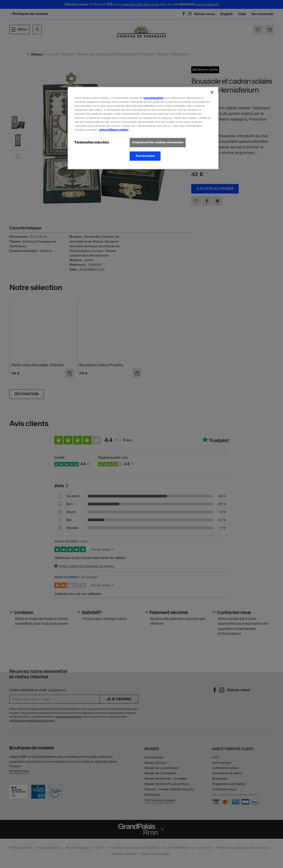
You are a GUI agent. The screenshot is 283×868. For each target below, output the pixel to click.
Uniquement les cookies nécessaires (158, 142)
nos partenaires (153, 98)
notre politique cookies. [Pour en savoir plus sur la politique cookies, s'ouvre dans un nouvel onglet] (114, 130)
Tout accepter (145, 156)
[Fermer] (212, 92)
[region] (143, 128)
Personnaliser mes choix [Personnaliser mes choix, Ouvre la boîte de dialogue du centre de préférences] (92, 142)
